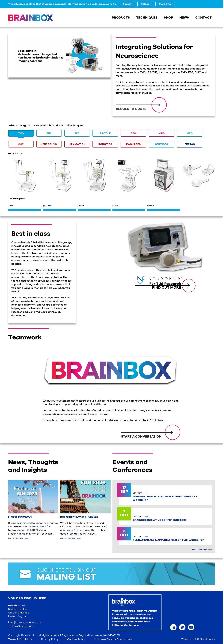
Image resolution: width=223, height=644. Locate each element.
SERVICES (161, 144)
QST (21, 144)
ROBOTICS (105, 144)
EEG (133, 133)
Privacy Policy (50, 639)
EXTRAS (190, 144)
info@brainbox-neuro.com (25, 622)
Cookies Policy (76, 639)
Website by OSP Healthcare (198, 639)
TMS (21, 133)
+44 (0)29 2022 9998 (21, 626)
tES (77, 133)
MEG (190, 133)
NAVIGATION (77, 144)
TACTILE (105, 133)
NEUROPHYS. (49, 144)
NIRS (161, 133)
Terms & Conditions (20, 639)
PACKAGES (133, 144)
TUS (49, 133)
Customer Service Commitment (113, 639)
